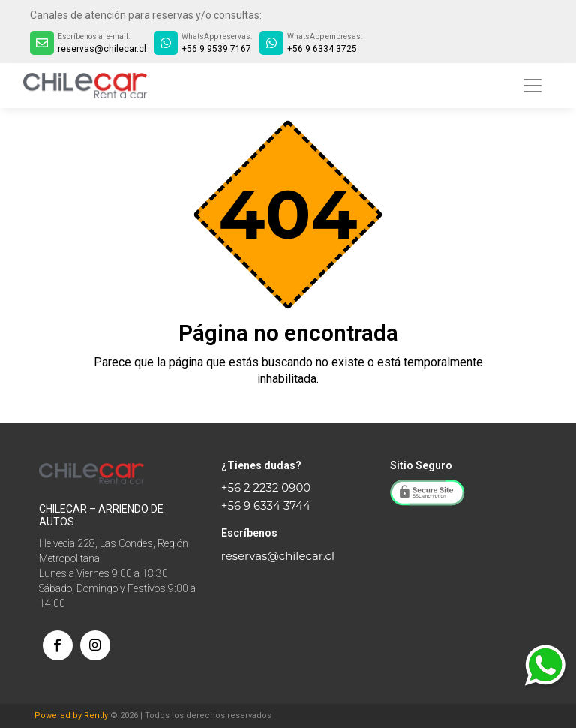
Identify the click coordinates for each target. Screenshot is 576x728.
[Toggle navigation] (532, 86)
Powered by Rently (71, 716)
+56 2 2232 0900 (266, 487)
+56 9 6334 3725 (322, 49)
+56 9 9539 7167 (216, 49)
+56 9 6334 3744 (266, 505)
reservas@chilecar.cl (102, 49)
